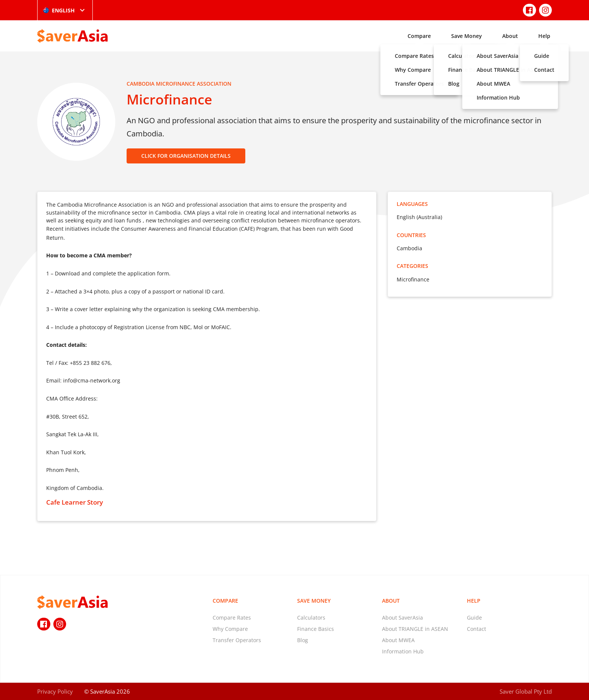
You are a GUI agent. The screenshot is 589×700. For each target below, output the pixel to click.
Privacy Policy (55, 691)
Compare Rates (232, 618)
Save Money (467, 36)
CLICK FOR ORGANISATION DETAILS (186, 156)
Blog (303, 640)
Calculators (311, 618)
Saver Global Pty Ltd (526, 691)
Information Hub (403, 651)
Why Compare (230, 629)
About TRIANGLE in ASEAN (415, 629)
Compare (419, 36)
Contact (476, 629)
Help (544, 36)
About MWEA (398, 640)
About (510, 36)
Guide (474, 618)
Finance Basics (316, 629)
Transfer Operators (237, 640)
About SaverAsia (402, 618)
